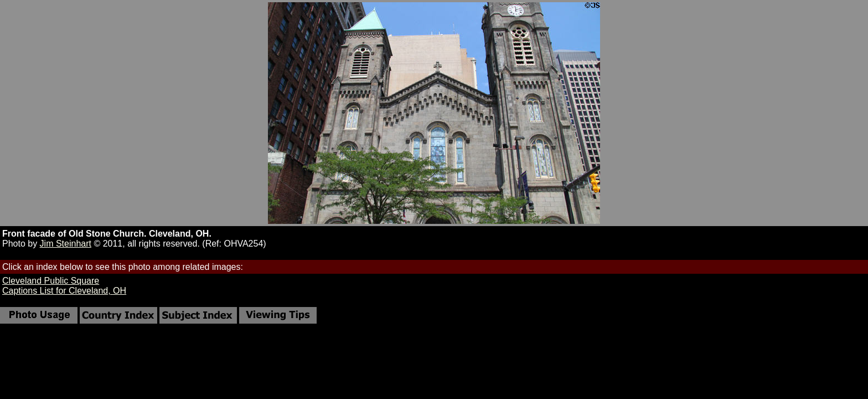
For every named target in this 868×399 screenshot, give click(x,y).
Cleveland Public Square (51, 281)
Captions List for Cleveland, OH (64, 291)
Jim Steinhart (66, 244)
